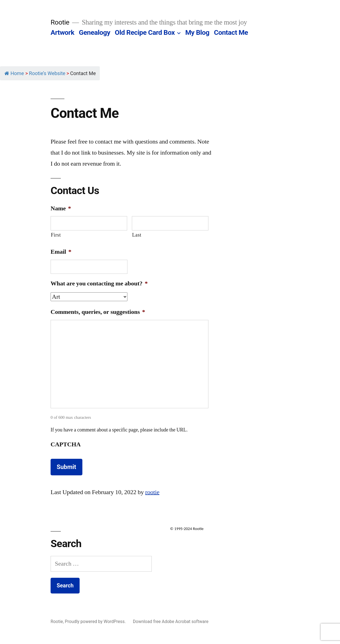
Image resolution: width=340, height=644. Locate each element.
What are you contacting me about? (99, 283)
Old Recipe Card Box (145, 32)
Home (14, 73)
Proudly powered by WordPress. (96, 622)
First (56, 235)
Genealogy (94, 32)
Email (61, 252)
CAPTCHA (66, 444)
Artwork (62, 32)
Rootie (60, 22)
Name (61, 208)
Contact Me (231, 32)
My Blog (197, 32)
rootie (152, 492)
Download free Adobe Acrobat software (171, 622)
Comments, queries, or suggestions (98, 312)
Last (137, 235)
